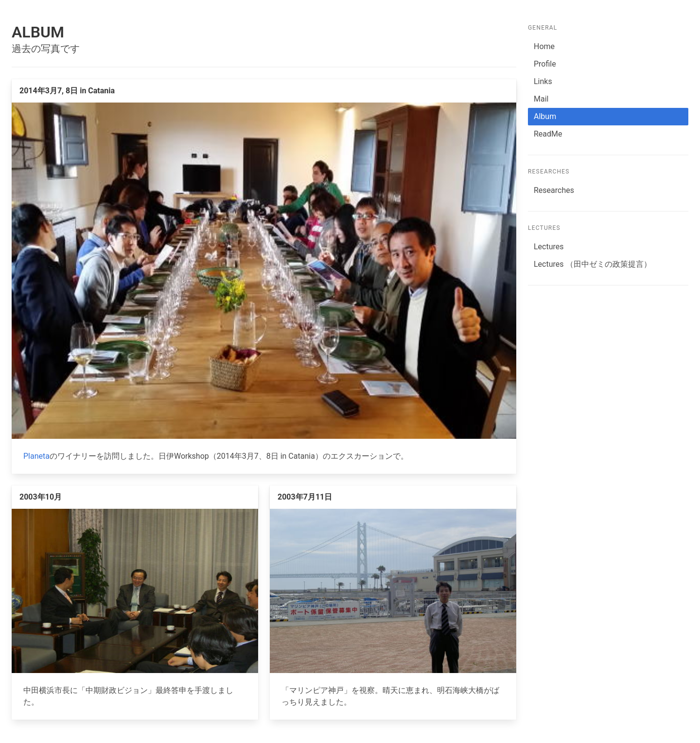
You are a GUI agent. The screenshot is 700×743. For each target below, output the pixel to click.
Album (545, 116)
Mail (541, 99)
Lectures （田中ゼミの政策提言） (593, 264)
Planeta (36, 456)
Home (544, 46)
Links (543, 81)
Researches (554, 190)
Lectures (549, 247)
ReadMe (548, 134)
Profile (545, 64)
